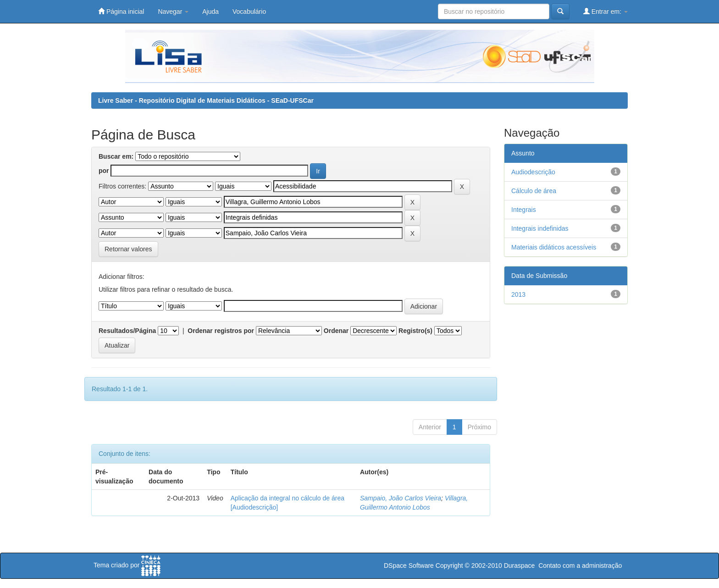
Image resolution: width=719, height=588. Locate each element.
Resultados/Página (127, 331)
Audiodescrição (533, 172)
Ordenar (336, 331)
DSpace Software (409, 566)
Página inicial (121, 11)
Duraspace (520, 566)
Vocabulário (249, 11)
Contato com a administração (580, 566)
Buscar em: (116, 156)
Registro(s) (415, 331)
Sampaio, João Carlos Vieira (401, 498)
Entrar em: (606, 11)
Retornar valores (128, 249)
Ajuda (210, 11)
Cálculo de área (534, 191)
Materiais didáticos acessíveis (554, 247)
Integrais (524, 210)
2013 (518, 294)
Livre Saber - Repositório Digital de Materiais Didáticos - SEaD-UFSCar (206, 100)
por (104, 171)
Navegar (173, 11)
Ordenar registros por (221, 331)
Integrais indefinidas (540, 228)
